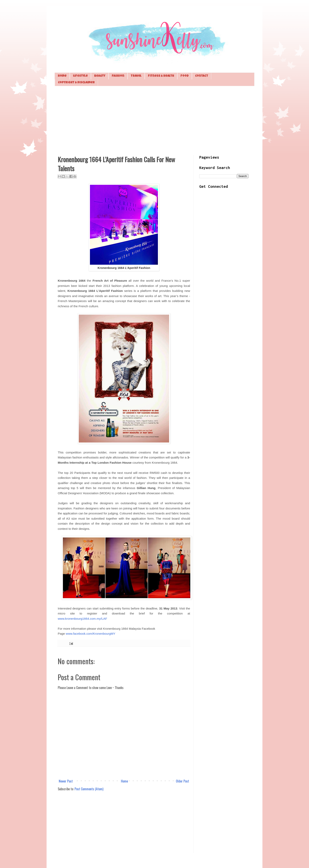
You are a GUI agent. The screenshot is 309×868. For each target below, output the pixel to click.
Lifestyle (80, 76)
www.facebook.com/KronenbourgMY (91, 634)
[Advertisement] (154, 120)
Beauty (100, 76)
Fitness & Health (161, 76)
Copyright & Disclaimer (76, 83)
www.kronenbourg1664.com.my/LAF (82, 619)
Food (185, 76)
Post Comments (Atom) (89, 789)
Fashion (118, 76)
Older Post (182, 781)
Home (62, 76)
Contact (202, 76)
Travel (136, 76)
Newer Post (66, 781)
